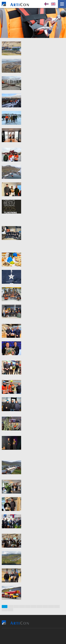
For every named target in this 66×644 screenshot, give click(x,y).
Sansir (45, 636)
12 (10, 610)
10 (57, 607)
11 (5, 610)
